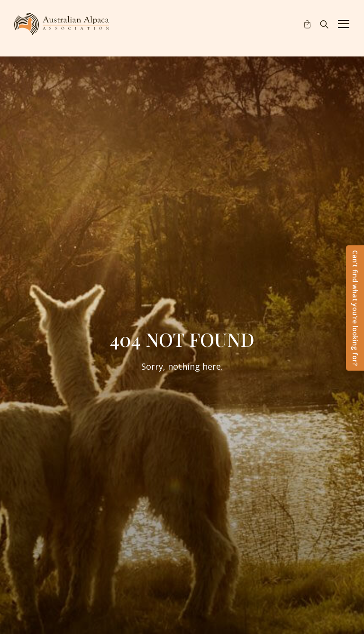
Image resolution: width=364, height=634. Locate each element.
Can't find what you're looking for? (355, 308)
